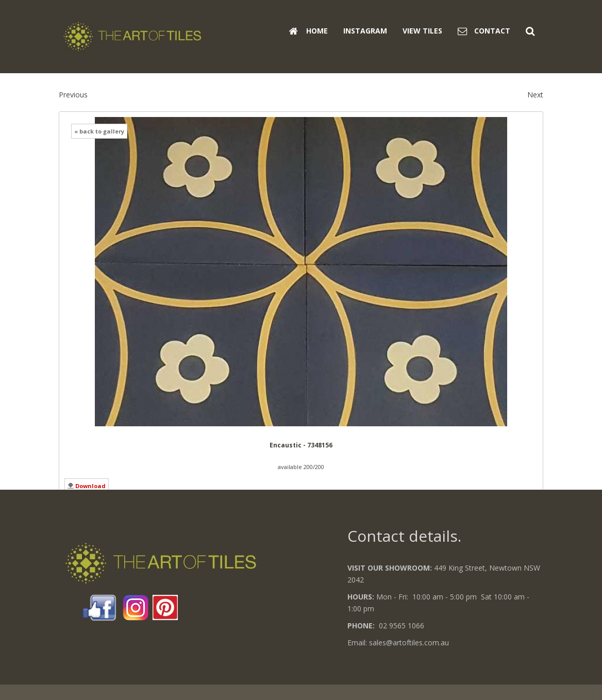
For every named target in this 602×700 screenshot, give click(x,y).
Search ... (544, 16)
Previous (73, 95)
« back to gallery (99, 131)
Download (90, 486)
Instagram (365, 31)
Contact (484, 31)
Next (535, 95)
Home (308, 31)
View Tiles (422, 31)
